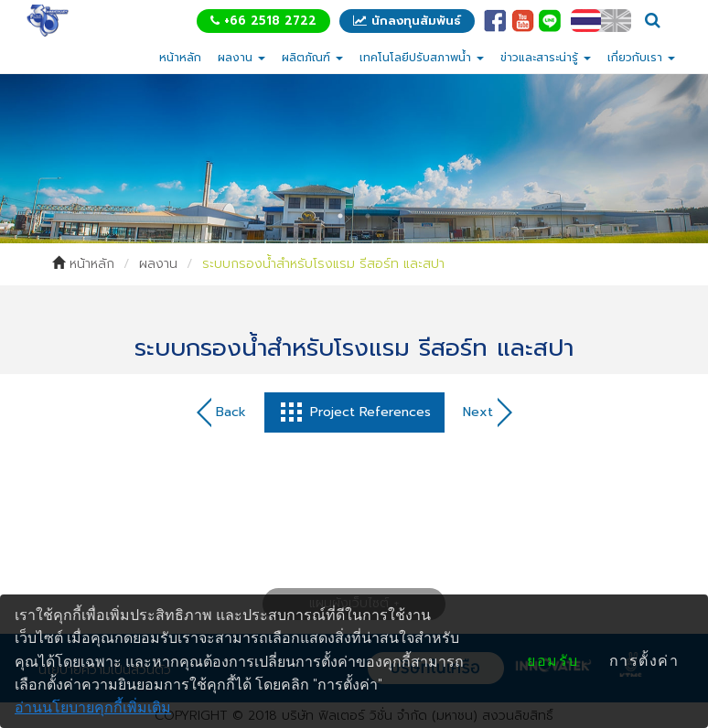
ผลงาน (241, 58)
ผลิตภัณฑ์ (312, 58)
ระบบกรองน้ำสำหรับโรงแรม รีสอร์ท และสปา (323, 264)
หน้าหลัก (180, 58)
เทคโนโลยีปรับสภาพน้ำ (422, 58)
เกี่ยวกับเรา (641, 58)
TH (586, 21)
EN (616, 21)
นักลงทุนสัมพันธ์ (407, 21)
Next (488, 412)
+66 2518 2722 (263, 21)
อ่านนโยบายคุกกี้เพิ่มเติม (93, 707)
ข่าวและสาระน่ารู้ (546, 58)
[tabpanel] (354, 158)
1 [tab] (340, 216)
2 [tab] (368, 216)
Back (221, 412)
